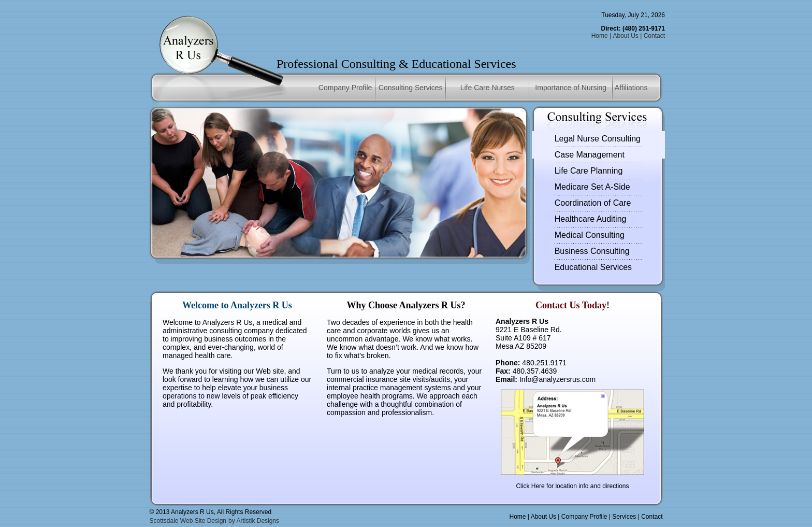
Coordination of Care (593, 203)
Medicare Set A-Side (592, 187)
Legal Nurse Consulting (598, 139)
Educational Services (593, 267)
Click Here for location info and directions (572, 486)
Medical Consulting (590, 235)
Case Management (590, 155)
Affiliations (631, 88)
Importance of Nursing (571, 88)
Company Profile (345, 88)
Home (600, 36)
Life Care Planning (589, 171)
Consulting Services (411, 88)
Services (624, 517)
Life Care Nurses (488, 88)
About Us (625, 36)
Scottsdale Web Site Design (188, 521)
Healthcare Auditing (591, 219)
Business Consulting (592, 251)
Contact (654, 36)
